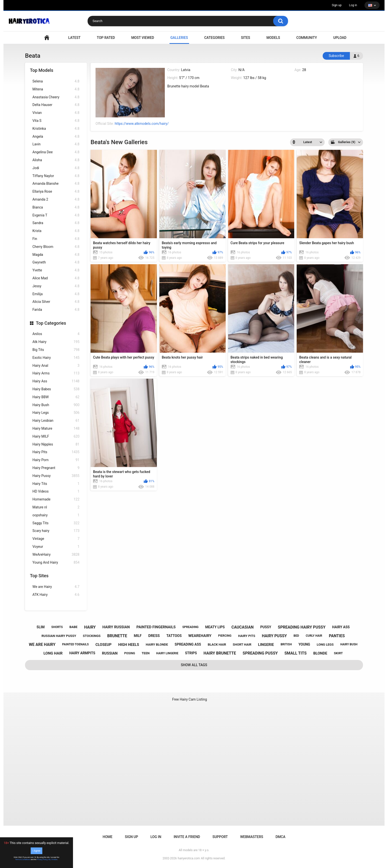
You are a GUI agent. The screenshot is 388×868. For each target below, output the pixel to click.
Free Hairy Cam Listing (190, 699)
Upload (340, 38)
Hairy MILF (56, 436)
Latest (74, 38)
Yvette (56, 270)
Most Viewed (143, 38)
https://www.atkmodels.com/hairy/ (142, 124)
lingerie (266, 645)
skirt (338, 653)
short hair (242, 644)
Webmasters (252, 837)
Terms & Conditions (23, 860)
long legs (325, 644)
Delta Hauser (56, 105)
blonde (320, 653)
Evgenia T (56, 215)
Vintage (56, 539)
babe (73, 627)
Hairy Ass (56, 381)
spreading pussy (260, 653)
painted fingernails (156, 627)
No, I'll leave (53, 860)
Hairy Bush (56, 405)
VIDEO (47, 38)
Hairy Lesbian (56, 421)
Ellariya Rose (56, 192)
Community (307, 38)
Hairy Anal (56, 366)
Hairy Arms (56, 373)
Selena (56, 81)
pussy (266, 627)
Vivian (56, 113)
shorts (57, 627)
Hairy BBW (56, 397)
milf (138, 636)
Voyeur (56, 547)
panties (337, 636)
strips (191, 653)
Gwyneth (56, 262)
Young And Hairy (56, 563)
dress (154, 636)
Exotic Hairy (56, 358)
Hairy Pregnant (56, 468)
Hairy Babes (56, 389)
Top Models (42, 70)
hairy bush (349, 644)
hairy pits (247, 636)
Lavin (56, 144)
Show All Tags (194, 665)
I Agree (36, 851)
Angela (56, 137)
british (286, 644)
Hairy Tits (56, 484)
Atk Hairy (56, 342)
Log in (353, 5)
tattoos (174, 636)
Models (273, 38)
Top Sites (39, 576)
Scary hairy (56, 531)
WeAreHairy (56, 555)
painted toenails (75, 644)
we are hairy (42, 644)
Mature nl (56, 507)
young (304, 644)
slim (41, 627)
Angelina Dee (56, 152)
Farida (56, 310)
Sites (246, 38)
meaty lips (215, 627)
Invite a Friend (187, 837)
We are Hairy (56, 587)
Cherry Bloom (56, 247)
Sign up (337, 5)
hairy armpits (82, 653)
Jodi (56, 168)
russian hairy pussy (59, 636)
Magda (56, 255)
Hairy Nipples (56, 444)
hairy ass (341, 627)
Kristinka (56, 129)
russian (110, 653)
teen (146, 653)
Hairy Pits (56, 452)
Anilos (56, 334)
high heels (129, 645)
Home (108, 837)
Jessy (56, 286)
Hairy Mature (56, 429)
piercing (225, 636)
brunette (117, 636)
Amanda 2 (56, 199)
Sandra (56, 223)
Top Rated (106, 38)
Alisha (56, 160)
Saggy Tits (56, 523)
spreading (191, 627)
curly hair (314, 636)
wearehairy (200, 636)
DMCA (280, 837)
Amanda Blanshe (56, 184)
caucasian (242, 627)
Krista (56, 231)
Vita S (56, 121)
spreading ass (188, 644)
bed (296, 636)
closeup (104, 645)
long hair (53, 653)
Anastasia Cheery (56, 97)
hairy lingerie (167, 653)
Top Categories (51, 323)
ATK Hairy (56, 595)
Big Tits (56, 350)
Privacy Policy (42, 860)
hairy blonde (157, 644)
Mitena (56, 89)
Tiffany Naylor (56, 176)
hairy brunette (220, 653)
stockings (92, 636)
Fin (56, 239)
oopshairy (56, 515)
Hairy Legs (56, 413)
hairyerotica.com (189, 858)
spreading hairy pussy (302, 627)
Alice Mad (56, 278)
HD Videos (56, 491)
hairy (90, 627)
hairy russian (116, 627)
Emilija (56, 294)
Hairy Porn (56, 460)
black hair (217, 644)
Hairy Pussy (56, 476)
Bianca (56, 207)
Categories (214, 38)
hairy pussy (274, 636)
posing (130, 653)
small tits (295, 653)
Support (220, 837)
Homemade (56, 499)
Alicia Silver (56, 302)
